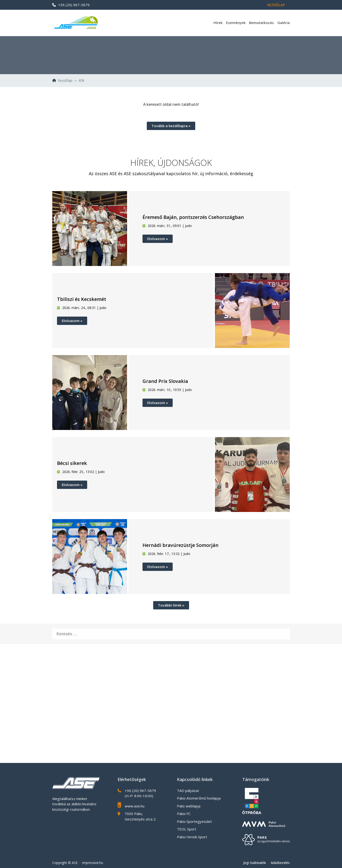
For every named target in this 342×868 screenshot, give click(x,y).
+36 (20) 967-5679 (71, 5)
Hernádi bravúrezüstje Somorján (180, 545)
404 (81, 81)
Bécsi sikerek (72, 463)
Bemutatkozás (261, 23)
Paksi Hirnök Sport (192, 837)
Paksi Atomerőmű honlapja (199, 798)
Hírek (218, 23)
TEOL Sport (187, 829)
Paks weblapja (189, 806)
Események (236, 23)
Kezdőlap (276, 5)
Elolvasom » (158, 239)
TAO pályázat (188, 791)
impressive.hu (93, 863)
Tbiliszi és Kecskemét (82, 299)
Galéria (284, 23)
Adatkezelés (280, 863)
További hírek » (171, 605)
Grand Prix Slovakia (165, 381)
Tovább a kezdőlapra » (171, 126)
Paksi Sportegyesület (194, 821)
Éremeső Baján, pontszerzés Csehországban (193, 217)
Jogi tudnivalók (255, 863)
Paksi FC (184, 814)
